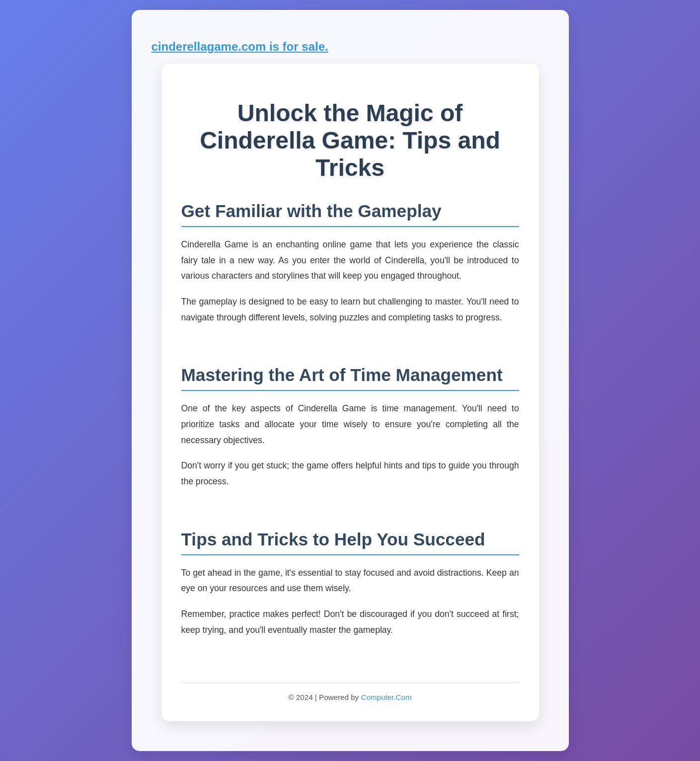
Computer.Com (386, 697)
